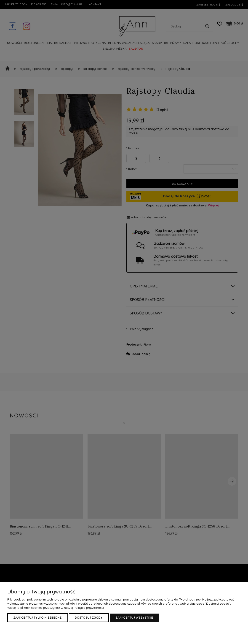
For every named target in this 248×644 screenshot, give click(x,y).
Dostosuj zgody (89, 618)
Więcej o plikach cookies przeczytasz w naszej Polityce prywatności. (56, 608)
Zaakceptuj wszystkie (135, 618)
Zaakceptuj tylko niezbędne (38, 618)
